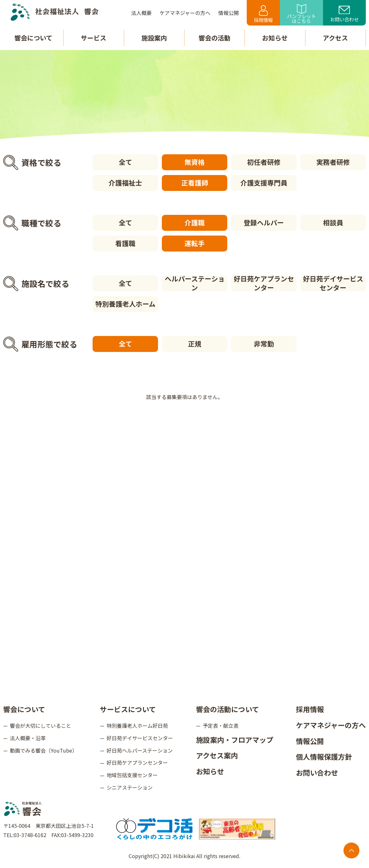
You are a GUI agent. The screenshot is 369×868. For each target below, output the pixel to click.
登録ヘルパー (264, 222)
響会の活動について (227, 709)
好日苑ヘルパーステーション (140, 750)
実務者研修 (333, 162)
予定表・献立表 (221, 726)
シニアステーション (130, 787)
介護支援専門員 (264, 183)
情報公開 (310, 741)
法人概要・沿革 (28, 738)
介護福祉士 (125, 183)
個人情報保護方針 (324, 756)
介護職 (195, 222)
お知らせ (210, 771)
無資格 (195, 162)
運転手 (195, 243)
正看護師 (195, 183)
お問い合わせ (344, 14)
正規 (195, 344)
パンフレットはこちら (301, 14)
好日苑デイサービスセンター (333, 283)
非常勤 (264, 344)
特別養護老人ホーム (125, 304)
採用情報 (263, 14)
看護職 (125, 243)
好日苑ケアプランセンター (264, 283)
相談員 (333, 222)
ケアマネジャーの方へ (331, 725)
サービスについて (128, 709)
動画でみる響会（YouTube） (44, 750)
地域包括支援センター (132, 775)
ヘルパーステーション (195, 283)
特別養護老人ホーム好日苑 (137, 726)
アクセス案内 (217, 755)
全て (125, 162)
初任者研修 (264, 162)
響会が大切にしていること (41, 726)
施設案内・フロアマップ (235, 740)
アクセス (335, 38)
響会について (24, 709)
